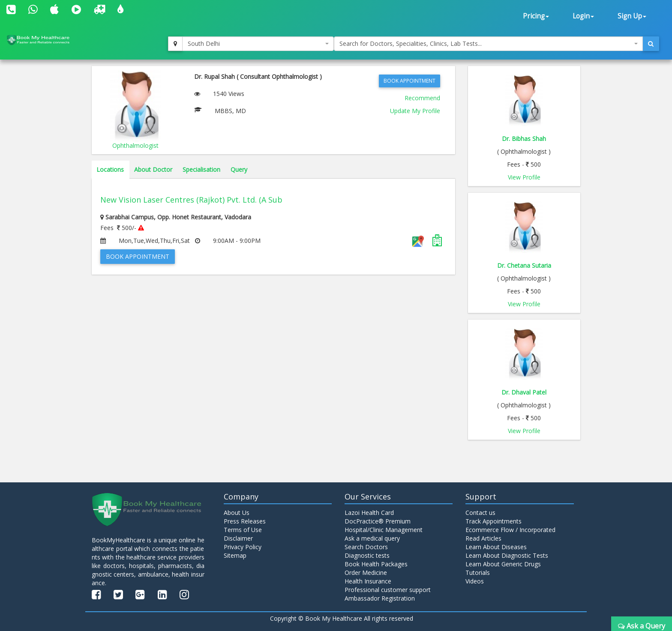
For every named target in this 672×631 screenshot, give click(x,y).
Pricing (536, 16)
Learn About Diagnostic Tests (507, 555)
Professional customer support (388, 590)
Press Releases (245, 521)
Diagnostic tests (367, 555)
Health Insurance (368, 581)
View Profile (524, 177)
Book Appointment (409, 81)
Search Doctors (366, 547)
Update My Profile (415, 111)
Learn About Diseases (496, 547)
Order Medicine (366, 573)
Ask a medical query (372, 538)
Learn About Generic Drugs (503, 564)
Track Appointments (493, 521)
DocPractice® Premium (378, 521)
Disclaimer (238, 538)
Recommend (422, 98)
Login (583, 16)
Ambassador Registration (380, 598)
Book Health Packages (376, 564)
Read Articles (483, 538)
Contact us (480, 513)
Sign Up (632, 16)
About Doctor (153, 169)
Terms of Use (243, 530)
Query (239, 169)
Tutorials (478, 573)
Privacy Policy (243, 547)
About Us (237, 513)
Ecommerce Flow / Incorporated (510, 530)
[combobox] (258, 44)
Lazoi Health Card (369, 513)
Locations (110, 169)
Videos (475, 581)
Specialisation (201, 169)
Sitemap (235, 555)
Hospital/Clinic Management (384, 530)
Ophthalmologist (135, 145)
